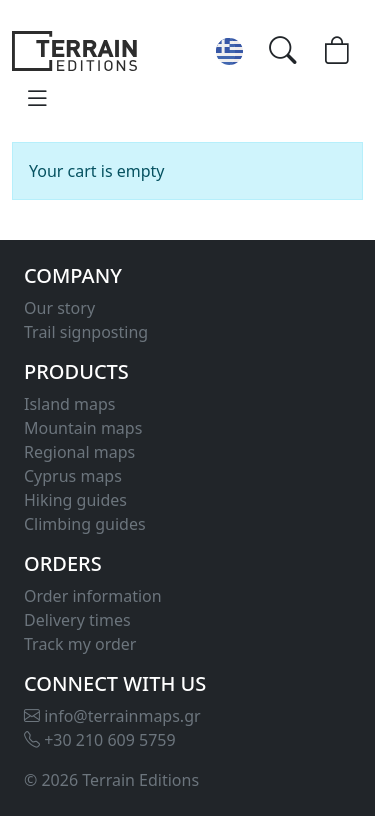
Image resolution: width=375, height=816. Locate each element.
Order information (93, 596)
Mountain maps (83, 428)
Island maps (70, 404)
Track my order (80, 644)
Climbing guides (85, 524)
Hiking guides (75, 500)
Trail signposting (86, 332)
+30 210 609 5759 (100, 740)
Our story (59, 308)
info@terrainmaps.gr (112, 716)
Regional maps (79, 452)
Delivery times (77, 620)
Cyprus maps (73, 476)
